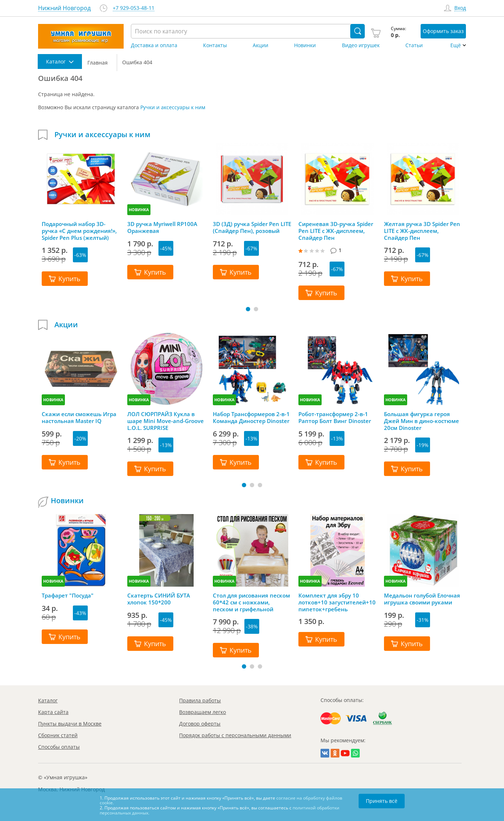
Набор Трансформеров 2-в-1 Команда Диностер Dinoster (251, 418)
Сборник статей (58, 735)
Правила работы (200, 700)
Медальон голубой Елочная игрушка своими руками (422, 599)
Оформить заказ (443, 31)
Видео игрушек (361, 45)
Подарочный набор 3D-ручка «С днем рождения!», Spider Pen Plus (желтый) (79, 231)
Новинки (305, 45)
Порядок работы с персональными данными (235, 735)
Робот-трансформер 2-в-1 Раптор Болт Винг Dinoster (335, 418)
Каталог (48, 700)
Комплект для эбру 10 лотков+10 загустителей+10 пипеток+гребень (337, 602)
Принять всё (382, 801)
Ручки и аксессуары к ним (173, 107)
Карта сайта (53, 712)
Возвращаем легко (203, 712)
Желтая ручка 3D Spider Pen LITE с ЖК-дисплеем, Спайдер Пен (422, 231)
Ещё (456, 45)
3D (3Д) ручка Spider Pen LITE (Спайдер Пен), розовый (252, 227)
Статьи (414, 45)
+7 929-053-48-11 (134, 8)
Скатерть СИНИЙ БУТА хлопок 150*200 (159, 599)
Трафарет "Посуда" (68, 596)
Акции (261, 45)
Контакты (215, 45)
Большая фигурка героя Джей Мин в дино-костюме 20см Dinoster (422, 421)
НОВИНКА (139, 210)
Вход (460, 8)
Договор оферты (200, 724)
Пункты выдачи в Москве (70, 724)
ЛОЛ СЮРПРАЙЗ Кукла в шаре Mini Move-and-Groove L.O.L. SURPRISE (166, 421)
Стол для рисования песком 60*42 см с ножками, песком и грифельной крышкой (251, 602)
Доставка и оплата (154, 45)
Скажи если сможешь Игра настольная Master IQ (79, 418)
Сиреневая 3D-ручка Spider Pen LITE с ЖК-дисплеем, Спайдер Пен (336, 231)
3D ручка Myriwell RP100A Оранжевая (162, 227)
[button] (248, 309)
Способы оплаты (59, 747)
